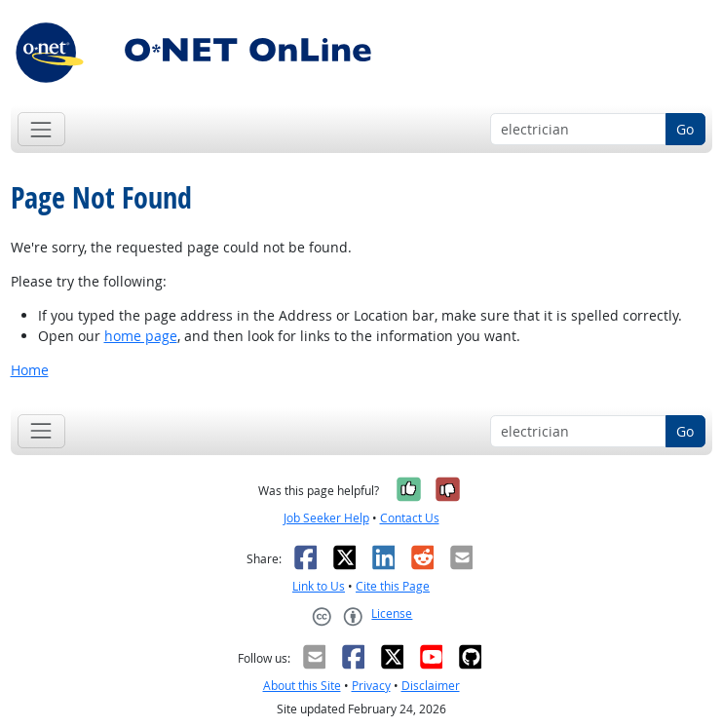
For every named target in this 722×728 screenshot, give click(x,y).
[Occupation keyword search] (578, 130)
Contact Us (410, 518)
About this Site (302, 686)
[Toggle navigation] (41, 129)
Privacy (371, 686)
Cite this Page (393, 586)
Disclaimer (431, 686)
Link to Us (319, 586)
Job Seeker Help (326, 518)
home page (141, 336)
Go (685, 129)
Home (30, 370)
